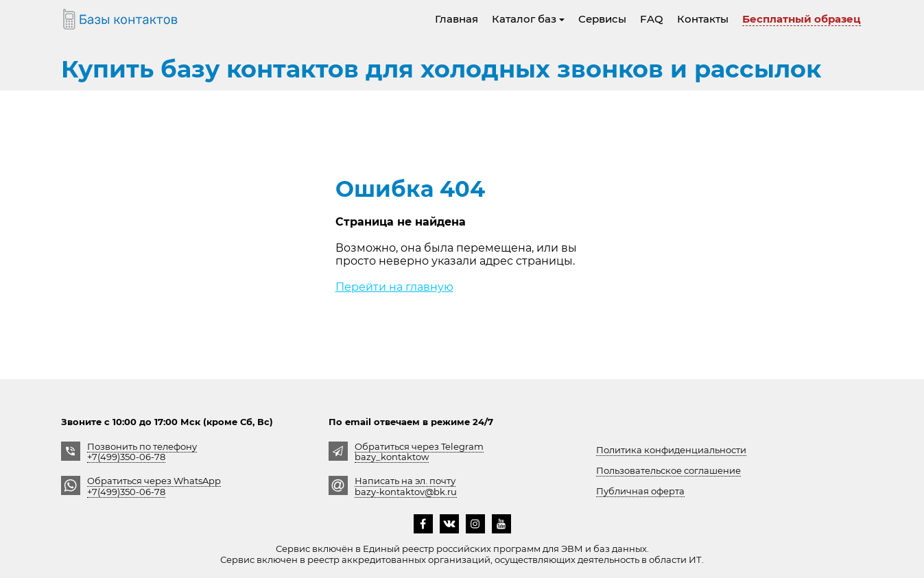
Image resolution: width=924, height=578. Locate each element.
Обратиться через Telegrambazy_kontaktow (419, 451)
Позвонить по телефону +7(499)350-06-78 (142, 451)
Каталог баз (528, 19)
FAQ (652, 19)
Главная (457, 19)
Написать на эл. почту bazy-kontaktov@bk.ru (406, 486)
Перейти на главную (394, 287)
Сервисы (602, 19)
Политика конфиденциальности (671, 450)
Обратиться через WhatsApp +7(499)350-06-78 (154, 486)
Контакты (703, 19)
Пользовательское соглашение (668, 470)
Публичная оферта (640, 491)
